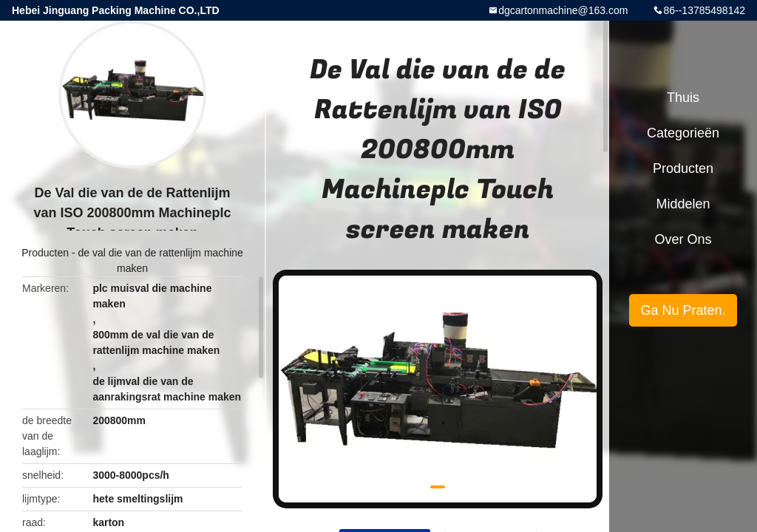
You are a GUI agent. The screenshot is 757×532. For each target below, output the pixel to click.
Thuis (683, 98)
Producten (45, 253)
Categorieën (683, 133)
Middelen (683, 204)
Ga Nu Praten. (683, 310)
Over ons (683, 239)
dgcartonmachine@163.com (563, 10)
